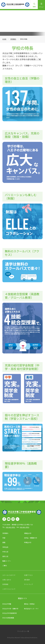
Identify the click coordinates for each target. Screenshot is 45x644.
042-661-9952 (10, 527)
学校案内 (13, 39)
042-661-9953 (24, 527)
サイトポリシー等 (23, 631)
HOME (4, 39)
